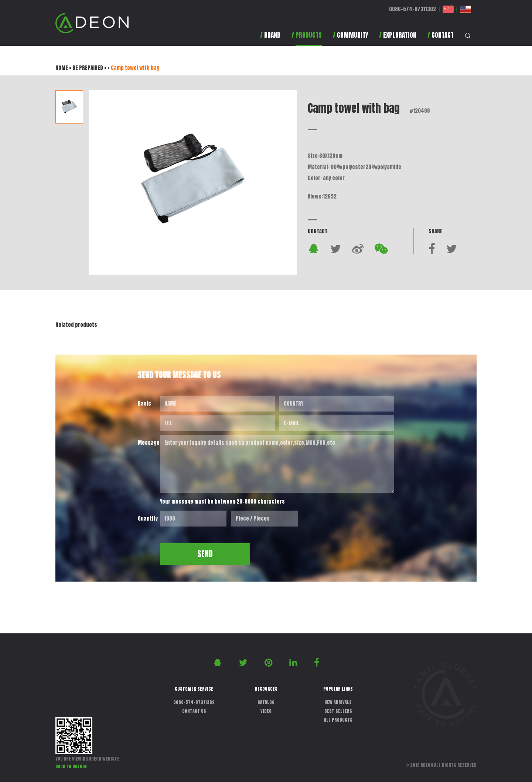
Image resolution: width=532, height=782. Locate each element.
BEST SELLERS (338, 711)
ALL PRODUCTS (338, 720)
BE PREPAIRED (88, 68)
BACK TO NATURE (71, 766)
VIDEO (266, 711)
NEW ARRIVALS (338, 702)
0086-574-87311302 (412, 9)
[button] (307, 39)
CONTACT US (194, 711)
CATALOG (266, 702)
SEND (205, 554)
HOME (62, 68)
